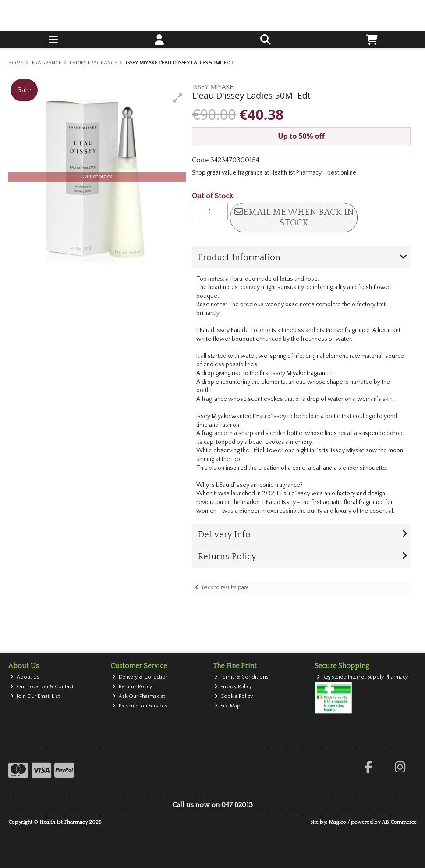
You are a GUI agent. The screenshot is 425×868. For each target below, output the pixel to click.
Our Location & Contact (42, 687)
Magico (337, 822)
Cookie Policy (234, 696)
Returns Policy (132, 687)
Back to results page (225, 588)
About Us (25, 677)
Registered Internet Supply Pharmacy (362, 677)
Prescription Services (140, 706)
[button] (178, 98)
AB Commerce (399, 822)
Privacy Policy (233, 687)
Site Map (228, 706)
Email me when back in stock (294, 218)
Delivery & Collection (140, 677)
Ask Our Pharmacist (139, 696)
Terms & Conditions (242, 677)
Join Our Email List (35, 696)
